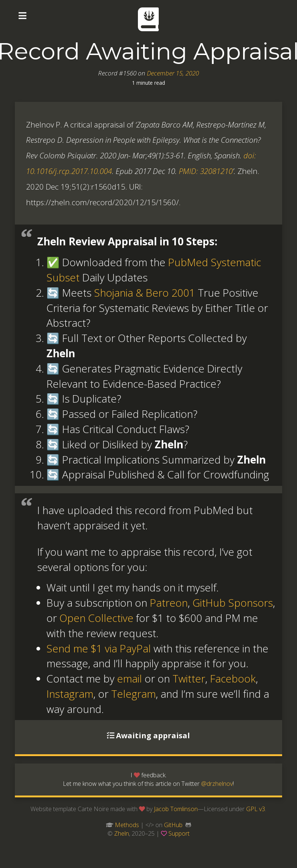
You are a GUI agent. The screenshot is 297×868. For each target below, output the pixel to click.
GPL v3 (256, 809)
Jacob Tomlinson (176, 809)
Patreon (169, 603)
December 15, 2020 (173, 73)
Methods (127, 825)
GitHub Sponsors (233, 603)
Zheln (122, 833)
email (130, 678)
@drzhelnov (217, 784)
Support (179, 833)
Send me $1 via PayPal (99, 648)
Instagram (70, 694)
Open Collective (96, 618)
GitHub (173, 825)
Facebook (233, 678)
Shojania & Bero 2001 (145, 293)
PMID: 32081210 (206, 171)
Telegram (133, 694)
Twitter (189, 678)
